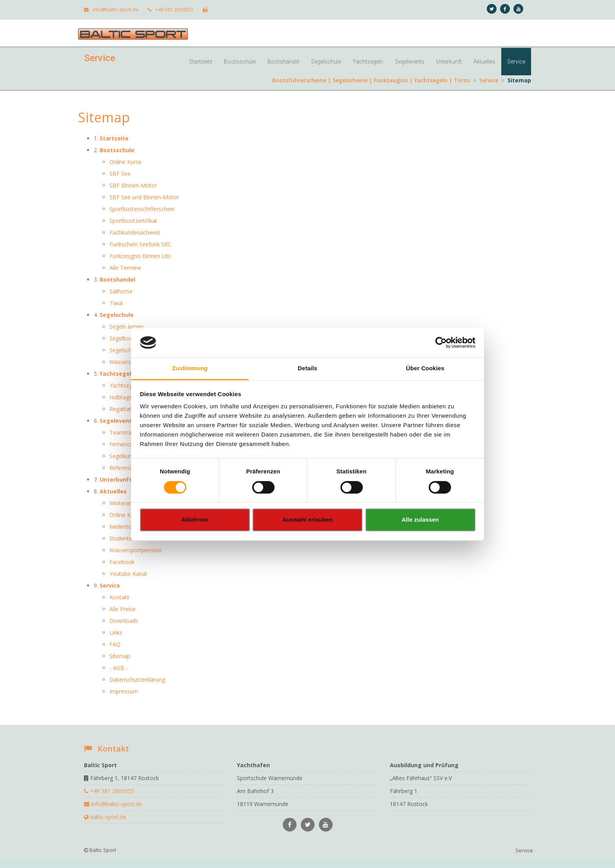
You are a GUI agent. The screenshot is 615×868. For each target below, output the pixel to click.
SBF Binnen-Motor (133, 185)
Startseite (201, 62)
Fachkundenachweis (135, 232)
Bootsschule (240, 62)
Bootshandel (283, 62)
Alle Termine (125, 268)
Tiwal (116, 303)
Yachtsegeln (368, 62)
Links (116, 632)
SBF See (120, 174)
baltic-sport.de (105, 817)
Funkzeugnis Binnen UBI (140, 256)
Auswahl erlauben (307, 520)
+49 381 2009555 (171, 10)
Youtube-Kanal (128, 574)
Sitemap (120, 656)
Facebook (122, 562)
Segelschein (124, 350)
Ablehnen (195, 520)
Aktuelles (484, 62)
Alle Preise (123, 609)
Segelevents (410, 62)
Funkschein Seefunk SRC (140, 244)
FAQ (115, 644)
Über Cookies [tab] (425, 368)
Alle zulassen (420, 520)
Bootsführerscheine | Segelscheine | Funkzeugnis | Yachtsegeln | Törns (371, 80)
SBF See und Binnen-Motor (144, 197)
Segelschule (326, 62)
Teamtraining (126, 432)
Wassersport (126, 362)
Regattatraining (129, 409)
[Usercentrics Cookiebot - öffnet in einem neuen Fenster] (441, 342)
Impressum (124, 691)
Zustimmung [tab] (190, 368)
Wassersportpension (136, 550)
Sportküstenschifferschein (142, 209)
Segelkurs (122, 456)
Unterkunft (449, 62)
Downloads (124, 621)
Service (516, 62)
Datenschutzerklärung (137, 680)
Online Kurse (126, 162)
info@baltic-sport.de (111, 10)
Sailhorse (121, 291)
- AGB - (119, 668)
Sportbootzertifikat (133, 221)
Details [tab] (307, 368)
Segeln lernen (126, 327)
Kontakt (119, 597)
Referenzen (124, 468)
